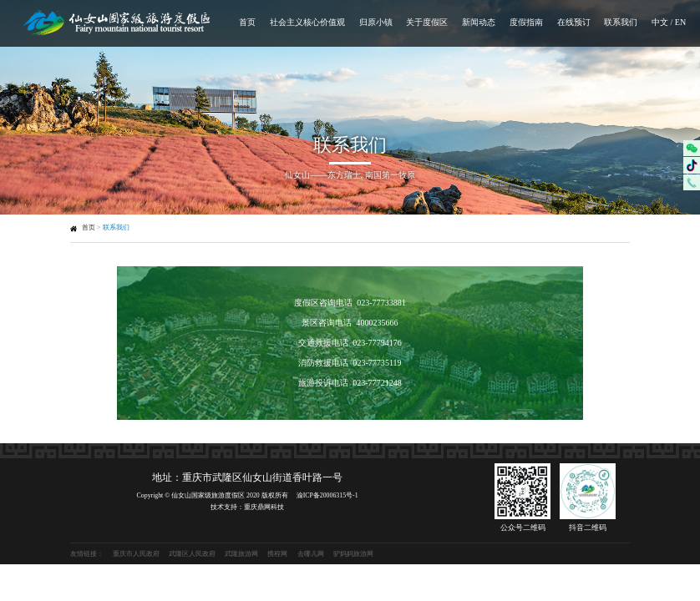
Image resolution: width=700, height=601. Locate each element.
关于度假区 (427, 22)
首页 (247, 22)
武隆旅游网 (241, 554)
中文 (660, 22)
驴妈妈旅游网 (353, 554)
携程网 (277, 554)
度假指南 (526, 22)
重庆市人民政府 (136, 554)
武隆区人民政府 (192, 554)
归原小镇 (376, 22)
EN (680, 22)
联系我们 (621, 22)
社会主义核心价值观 (307, 22)
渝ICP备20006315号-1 (327, 495)
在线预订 (574, 22)
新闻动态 (479, 22)
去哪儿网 (311, 554)
